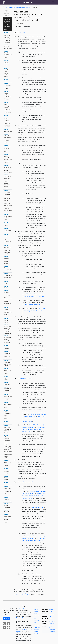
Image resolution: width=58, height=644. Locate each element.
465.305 (8, 130)
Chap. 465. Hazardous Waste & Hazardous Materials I (18, 7)
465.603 (7, 471)
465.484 (8, 414)
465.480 (8, 389)
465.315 (7, 148)
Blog (36, 614)
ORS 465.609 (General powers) (31, 305)
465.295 (7, 107)
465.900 (8, 519)
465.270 (7, 63)
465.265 (8, 54)
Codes (51, 609)
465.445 (7, 347)
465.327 (7, 181)
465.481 (8, 397)
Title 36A (17, 6)
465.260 (8, 47)
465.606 (6, 478)
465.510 (8, 429)
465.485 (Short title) (30, 416)
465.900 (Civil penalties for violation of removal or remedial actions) (34, 419)
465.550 (7, 438)
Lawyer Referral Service (23, 618)
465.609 (8, 483)
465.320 (8, 159)
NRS (50, 616)
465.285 (7, 86)
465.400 (6, 282)
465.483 (8, 405)
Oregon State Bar (24, 609)
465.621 (7, 511)
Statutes (51, 614)
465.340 (7, 224)
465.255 (8, 24)
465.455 (8, 363)
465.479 (7, 383)
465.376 (7, 239)
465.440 (7, 339)
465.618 (7, 506)
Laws (51, 619)
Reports (37, 625)
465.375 (8, 230)
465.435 (8, 329)
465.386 (7, 269)
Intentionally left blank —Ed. (25, 378)
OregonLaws (28, 2)
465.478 (7, 378)
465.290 (8, 96)
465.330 (8, 193)
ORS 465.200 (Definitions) (38, 414)
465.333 (8, 204)
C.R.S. (51, 612)
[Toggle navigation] (53, 2)
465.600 (8, 463)
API (35, 618)
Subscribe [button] (6, 618)
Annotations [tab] (25, 33)
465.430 (7, 320)
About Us (37, 616)
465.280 (6, 80)
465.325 (8, 169)
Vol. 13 (11, 6)
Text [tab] (17, 33)
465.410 (7, 294)
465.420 (8, 302)
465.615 (7, 499)
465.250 (8, 11)
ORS (7, 6)
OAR (50, 621)
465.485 (6, 422)
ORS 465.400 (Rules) (37, 507)
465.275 (7, 72)
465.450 (7, 355)
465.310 (7, 138)
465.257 (7, 37)
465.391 (8, 276)
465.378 (8, 250)
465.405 (6, 287)
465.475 (8, 371)
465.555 (8, 450)
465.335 (8, 217)
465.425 (8, 312)
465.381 (7, 260)
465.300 (7, 121)
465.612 (7, 491)
